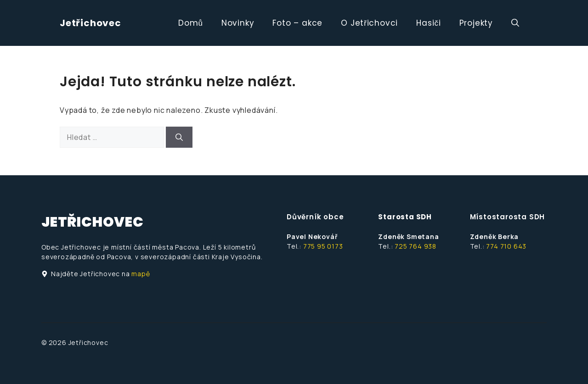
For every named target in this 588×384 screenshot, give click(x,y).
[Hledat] (179, 137)
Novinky (238, 23)
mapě (141, 274)
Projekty (476, 23)
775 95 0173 (323, 246)
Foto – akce (297, 23)
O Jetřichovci (369, 23)
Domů (191, 23)
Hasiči (428, 23)
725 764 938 (416, 246)
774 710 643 (506, 246)
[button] (515, 23)
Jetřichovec (90, 23)
